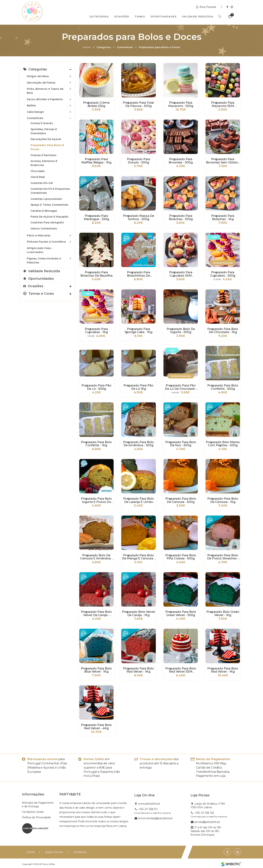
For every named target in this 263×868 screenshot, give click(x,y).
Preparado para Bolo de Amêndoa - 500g (139, 444)
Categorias (99, 16)
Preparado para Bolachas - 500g (181, 218)
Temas (140, 16)
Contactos (80, 852)
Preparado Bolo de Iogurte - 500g (181, 331)
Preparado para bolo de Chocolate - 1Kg (223, 331)
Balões (31, 105)
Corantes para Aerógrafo (47, 222)
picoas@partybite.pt (207, 822)
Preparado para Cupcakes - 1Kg (96, 331)
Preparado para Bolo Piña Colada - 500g (181, 557)
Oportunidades (164, 16)
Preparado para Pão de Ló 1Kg (138, 387)
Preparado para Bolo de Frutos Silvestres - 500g (223, 557)
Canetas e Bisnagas (44, 211)
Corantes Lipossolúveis (46, 199)
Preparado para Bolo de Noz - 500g (181, 444)
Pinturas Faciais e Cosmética (46, 242)
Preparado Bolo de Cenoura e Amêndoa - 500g (96, 557)
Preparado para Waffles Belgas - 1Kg (96, 161)
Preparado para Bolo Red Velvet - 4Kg (96, 727)
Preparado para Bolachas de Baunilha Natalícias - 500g (96, 274)
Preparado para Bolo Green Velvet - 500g (181, 614)
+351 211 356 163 (204, 813)
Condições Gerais (33, 812)
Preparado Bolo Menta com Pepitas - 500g (223, 444)
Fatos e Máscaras (39, 235)
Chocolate (38, 171)
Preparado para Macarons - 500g (181, 104)
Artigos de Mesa (38, 76)
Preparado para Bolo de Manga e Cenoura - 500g (139, 557)
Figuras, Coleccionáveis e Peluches (44, 261)
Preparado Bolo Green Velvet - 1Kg (223, 614)
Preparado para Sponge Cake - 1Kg (138, 331)
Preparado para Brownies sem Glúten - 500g (223, 161)
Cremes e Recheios (43, 155)
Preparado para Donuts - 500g (139, 161)
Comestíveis (125, 47)
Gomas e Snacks (42, 123)
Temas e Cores (39, 294)
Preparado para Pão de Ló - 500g (96, 387)
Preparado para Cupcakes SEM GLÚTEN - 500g (181, 274)
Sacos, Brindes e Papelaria (45, 99)
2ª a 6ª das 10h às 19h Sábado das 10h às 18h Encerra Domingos (206, 831)
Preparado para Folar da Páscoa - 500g (138, 104)
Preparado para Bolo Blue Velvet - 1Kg (96, 670)
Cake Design (35, 112)
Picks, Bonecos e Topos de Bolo (45, 91)
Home (87, 47)
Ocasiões (122, 16)
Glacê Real (38, 177)
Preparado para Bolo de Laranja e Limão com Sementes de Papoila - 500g (139, 500)
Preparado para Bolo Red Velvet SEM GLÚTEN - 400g (181, 670)
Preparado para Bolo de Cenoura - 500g (181, 500)
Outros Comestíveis (44, 229)
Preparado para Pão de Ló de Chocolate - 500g (181, 387)
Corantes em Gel (42, 183)
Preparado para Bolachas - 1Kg (223, 218)
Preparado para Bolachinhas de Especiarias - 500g (139, 274)
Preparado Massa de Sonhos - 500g (139, 218)
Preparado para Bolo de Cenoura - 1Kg (223, 500)
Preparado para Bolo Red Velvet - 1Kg (139, 670)
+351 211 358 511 (148, 809)
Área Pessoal (206, 7)
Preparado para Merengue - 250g (96, 218)
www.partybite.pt (149, 804)
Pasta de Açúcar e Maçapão (49, 217)
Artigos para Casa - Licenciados (40, 250)
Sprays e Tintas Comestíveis (49, 205)
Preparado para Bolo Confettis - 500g (223, 387)
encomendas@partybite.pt (155, 818)
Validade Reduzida (198, 16)
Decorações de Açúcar (46, 139)
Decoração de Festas (41, 83)
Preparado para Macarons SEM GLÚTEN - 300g (223, 104)
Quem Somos (54, 852)
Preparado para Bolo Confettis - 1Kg (96, 444)
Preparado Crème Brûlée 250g (96, 104)
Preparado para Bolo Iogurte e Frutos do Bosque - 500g (96, 500)
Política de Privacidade (36, 817)
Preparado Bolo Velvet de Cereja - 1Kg (138, 614)
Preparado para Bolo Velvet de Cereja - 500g (96, 614)
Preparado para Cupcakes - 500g (223, 274)
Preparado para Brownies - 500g (181, 161)
